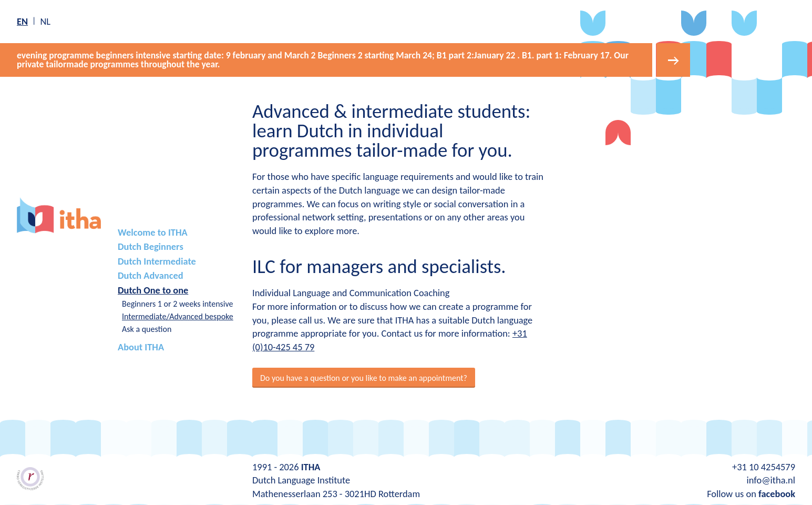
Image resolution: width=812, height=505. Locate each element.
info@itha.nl (771, 480)
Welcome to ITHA (153, 232)
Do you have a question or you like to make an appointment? (364, 378)
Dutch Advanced (151, 275)
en (22, 21)
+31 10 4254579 (764, 467)
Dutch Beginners (151, 246)
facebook (777, 494)
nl (45, 21)
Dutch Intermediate (157, 261)
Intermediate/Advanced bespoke (178, 316)
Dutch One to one (153, 290)
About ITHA (141, 347)
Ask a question (147, 329)
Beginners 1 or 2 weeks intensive (178, 304)
